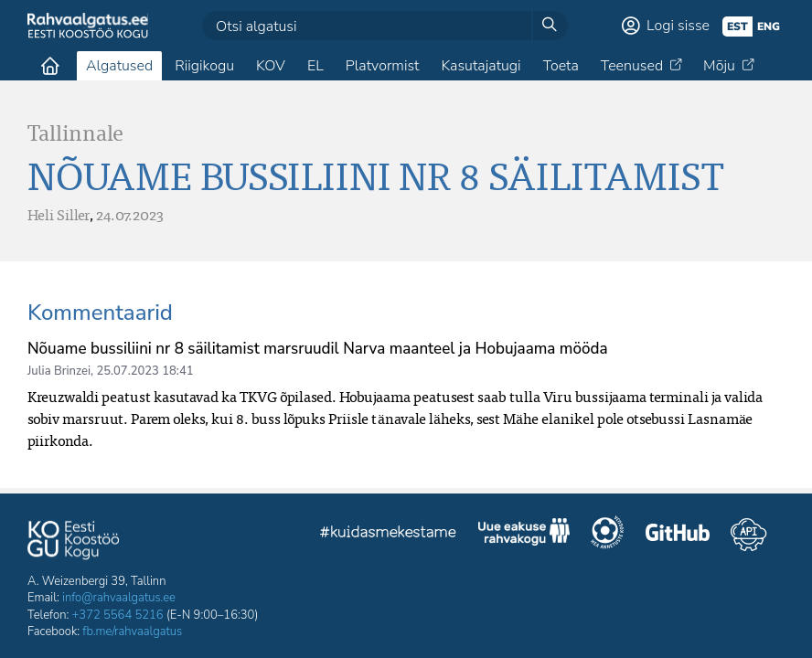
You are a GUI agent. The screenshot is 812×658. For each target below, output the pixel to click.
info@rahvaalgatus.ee (119, 598)
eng (769, 27)
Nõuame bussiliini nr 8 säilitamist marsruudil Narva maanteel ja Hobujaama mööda (318, 349)
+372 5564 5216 (118, 615)
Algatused (119, 66)
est (737, 27)
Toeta (561, 66)
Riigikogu (204, 66)
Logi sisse (678, 26)
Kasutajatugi (481, 66)
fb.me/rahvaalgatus (132, 631)
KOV (271, 66)
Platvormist (383, 66)
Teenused (632, 66)
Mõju (719, 66)
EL (315, 66)
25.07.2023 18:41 (144, 371)
